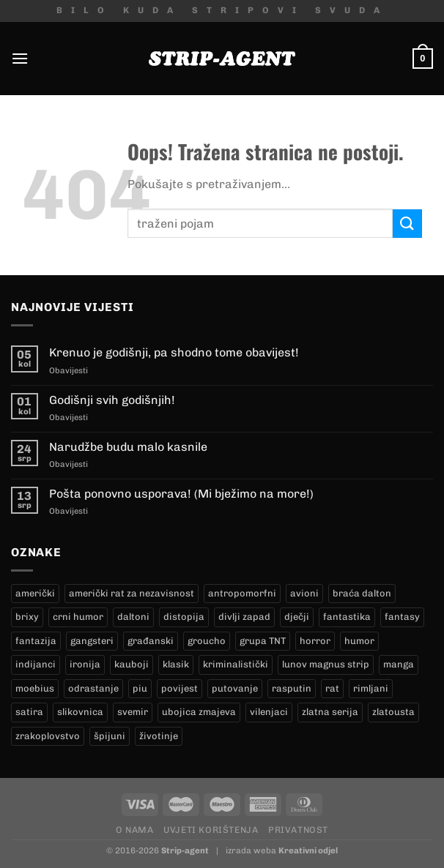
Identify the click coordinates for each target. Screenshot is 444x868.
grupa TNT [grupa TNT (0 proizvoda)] (263, 641)
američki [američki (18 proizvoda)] (35, 593)
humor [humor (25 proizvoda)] (359, 641)
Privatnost (298, 830)
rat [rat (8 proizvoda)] (332, 688)
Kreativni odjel (308, 850)
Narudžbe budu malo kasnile (128, 447)
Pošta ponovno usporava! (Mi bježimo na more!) (181, 494)
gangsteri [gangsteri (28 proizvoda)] (92, 641)
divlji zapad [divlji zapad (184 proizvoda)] (244, 617)
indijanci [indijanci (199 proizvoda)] (36, 664)
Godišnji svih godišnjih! (112, 400)
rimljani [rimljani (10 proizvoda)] (371, 688)
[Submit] (407, 224)
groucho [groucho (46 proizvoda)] (207, 641)
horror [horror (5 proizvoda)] (315, 641)
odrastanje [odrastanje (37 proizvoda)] (93, 688)
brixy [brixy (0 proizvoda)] (27, 617)
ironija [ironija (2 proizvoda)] (85, 664)
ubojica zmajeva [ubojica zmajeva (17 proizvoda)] (199, 712)
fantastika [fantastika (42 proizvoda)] (347, 617)
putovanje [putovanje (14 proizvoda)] (235, 688)
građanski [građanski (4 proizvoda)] (151, 641)
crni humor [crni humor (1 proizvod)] (78, 617)
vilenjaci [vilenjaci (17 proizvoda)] (269, 712)
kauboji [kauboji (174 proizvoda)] (132, 664)
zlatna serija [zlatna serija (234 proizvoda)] (330, 712)
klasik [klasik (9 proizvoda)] (176, 664)
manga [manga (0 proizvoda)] (399, 664)
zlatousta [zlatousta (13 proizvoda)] (393, 712)
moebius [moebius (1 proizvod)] (35, 688)
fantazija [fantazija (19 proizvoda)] (36, 641)
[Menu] (20, 58)
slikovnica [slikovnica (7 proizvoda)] (80, 712)
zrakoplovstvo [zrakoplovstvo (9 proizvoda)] (48, 736)
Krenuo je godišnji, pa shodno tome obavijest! (174, 352)
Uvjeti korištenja (211, 830)
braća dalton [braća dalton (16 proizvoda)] (362, 593)
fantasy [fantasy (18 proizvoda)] (402, 617)
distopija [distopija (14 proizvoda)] (184, 617)
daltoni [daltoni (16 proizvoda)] (133, 617)
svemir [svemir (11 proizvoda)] (133, 712)
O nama (135, 830)
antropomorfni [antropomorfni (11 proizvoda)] (242, 593)
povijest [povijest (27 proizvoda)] (180, 688)
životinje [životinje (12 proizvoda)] (159, 736)
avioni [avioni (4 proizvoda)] (304, 593)
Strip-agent (185, 850)
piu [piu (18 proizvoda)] (140, 688)
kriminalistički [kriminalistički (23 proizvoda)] (236, 664)
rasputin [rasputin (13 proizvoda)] (292, 688)
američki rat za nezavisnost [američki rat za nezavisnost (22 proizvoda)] (132, 593)
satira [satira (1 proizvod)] (29, 712)
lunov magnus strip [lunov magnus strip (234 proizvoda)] (326, 664)
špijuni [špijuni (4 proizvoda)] (110, 736)
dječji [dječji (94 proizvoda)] (297, 617)
